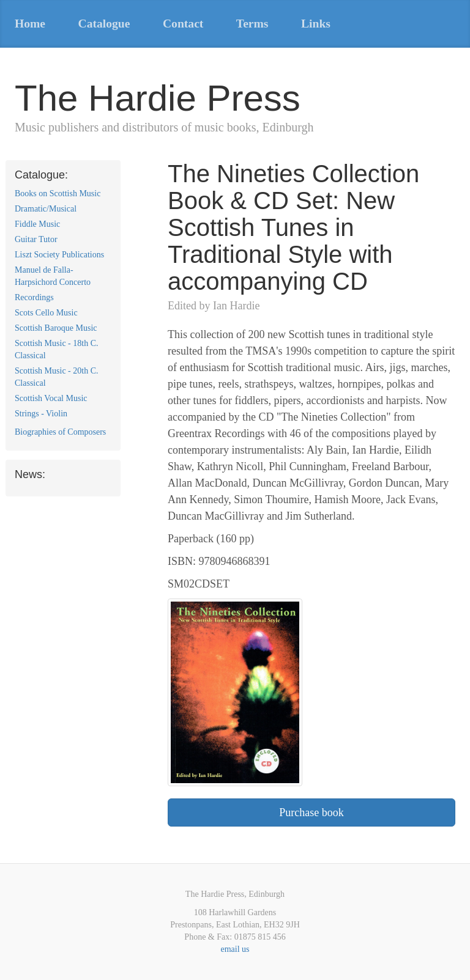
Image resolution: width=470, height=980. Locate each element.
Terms (252, 24)
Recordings (34, 297)
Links (316, 24)
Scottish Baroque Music (56, 328)
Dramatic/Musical (46, 209)
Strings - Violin (41, 414)
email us (235, 949)
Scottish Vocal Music (51, 398)
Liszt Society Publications (59, 255)
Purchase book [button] (311, 812)
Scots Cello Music (46, 313)
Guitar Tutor (36, 239)
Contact (183, 24)
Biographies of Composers (60, 432)
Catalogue (104, 24)
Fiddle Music (37, 224)
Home (30, 24)
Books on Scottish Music (58, 193)
